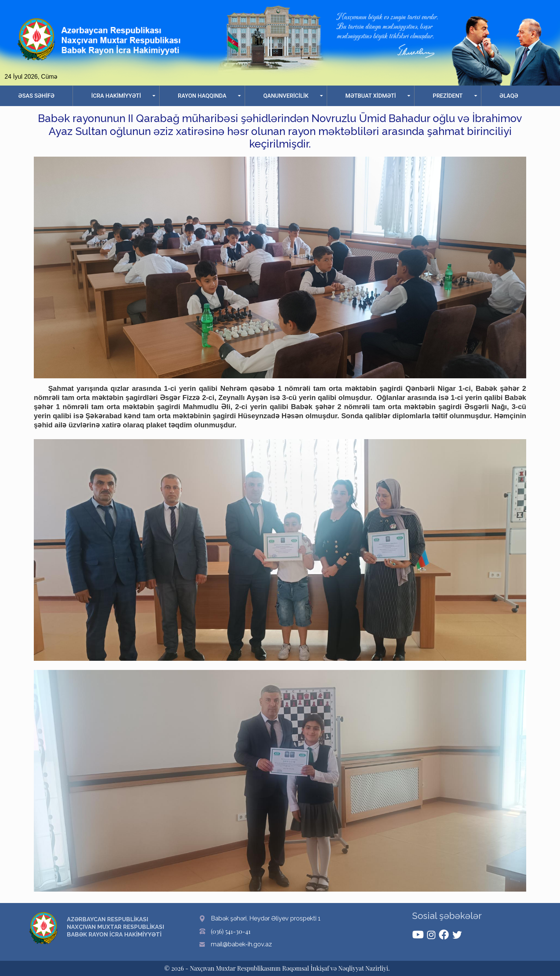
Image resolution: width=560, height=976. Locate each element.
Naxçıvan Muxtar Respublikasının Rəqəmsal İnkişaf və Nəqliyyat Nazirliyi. (290, 968)
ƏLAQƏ (509, 96)
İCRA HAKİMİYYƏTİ (116, 96)
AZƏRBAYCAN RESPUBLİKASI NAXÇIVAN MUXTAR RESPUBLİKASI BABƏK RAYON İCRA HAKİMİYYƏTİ (115, 927)
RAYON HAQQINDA (202, 96)
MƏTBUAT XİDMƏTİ (371, 96)
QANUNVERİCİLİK (286, 96)
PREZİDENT (448, 96)
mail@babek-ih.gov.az (241, 944)
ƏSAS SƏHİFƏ (36, 96)
